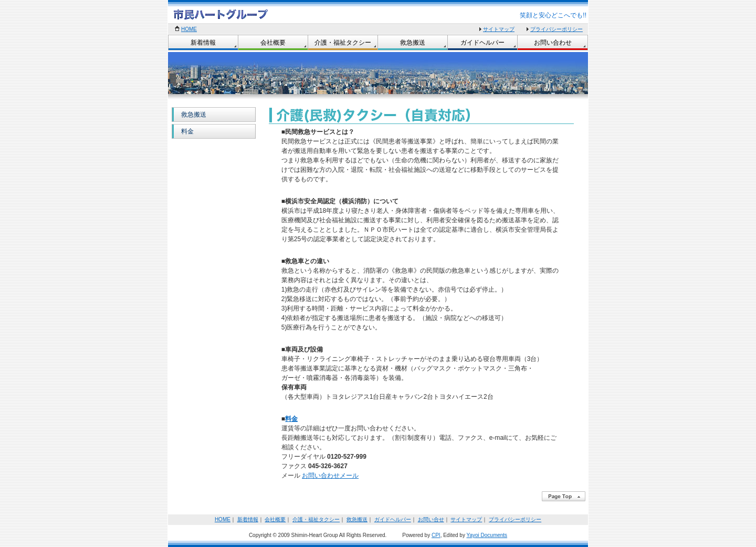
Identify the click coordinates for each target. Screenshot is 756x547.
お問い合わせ (553, 43)
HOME (189, 29)
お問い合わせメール (330, 476)
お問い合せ (431, 519)
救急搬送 (413, 43)
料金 (187, 131)
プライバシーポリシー (556, 29)
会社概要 (273, 43)
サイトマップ (499, 29)
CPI (436, 535)
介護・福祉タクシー (343, 43)
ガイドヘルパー (482, 43)
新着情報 (203, 43)
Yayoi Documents (487, 535)
